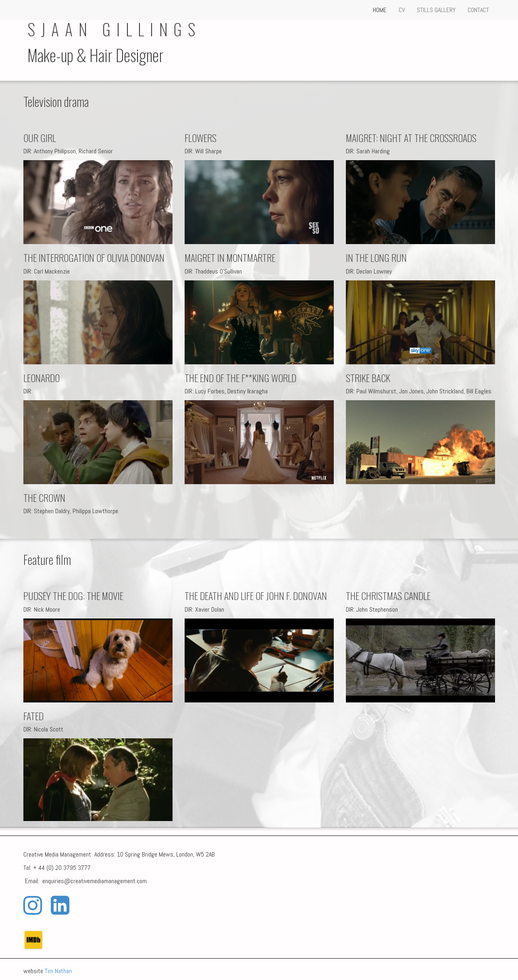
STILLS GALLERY (436, 10)
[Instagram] (33, 906)
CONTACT (478, 10)
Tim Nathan (58, 971)
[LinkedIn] (60, 906)
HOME (380, 10)
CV (402, 10)
